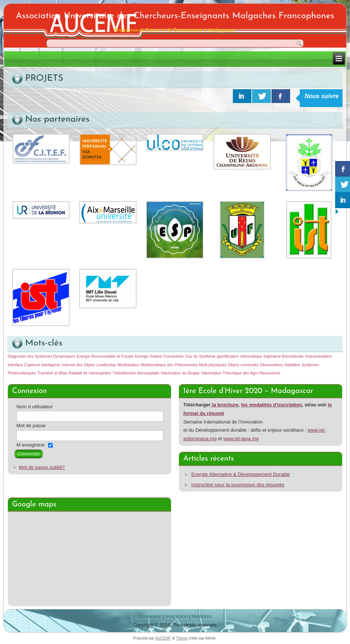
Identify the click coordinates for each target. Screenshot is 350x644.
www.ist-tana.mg (241, 439)
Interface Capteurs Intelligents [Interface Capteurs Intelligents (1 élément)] (34, 365)
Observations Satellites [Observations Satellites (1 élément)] (280, 365)
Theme (182, 638)
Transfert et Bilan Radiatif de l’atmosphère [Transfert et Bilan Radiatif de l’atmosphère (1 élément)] (74, 373)
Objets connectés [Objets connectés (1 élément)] (243, 365)
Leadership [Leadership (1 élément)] (106, 365)
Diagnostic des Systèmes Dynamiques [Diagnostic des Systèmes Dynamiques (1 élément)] (41, 356)
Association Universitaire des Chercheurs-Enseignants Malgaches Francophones (175, 16)
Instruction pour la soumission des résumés (238, 485)
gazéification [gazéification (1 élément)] (228, 356)
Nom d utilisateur (35, 407)
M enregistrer (31, 445)
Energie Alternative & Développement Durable (240, 474)
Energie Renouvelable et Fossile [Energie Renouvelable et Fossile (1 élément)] (105, 356)
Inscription (176, 616)
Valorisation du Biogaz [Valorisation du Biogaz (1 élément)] (180, 373)
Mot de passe (31, 426)
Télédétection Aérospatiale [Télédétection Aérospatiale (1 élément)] (136, 373)
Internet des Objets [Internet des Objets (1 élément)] (78, 365)
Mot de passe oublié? (42, 467)
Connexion (150, 616)
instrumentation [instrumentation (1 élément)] (319, 356)
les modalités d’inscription (272, 405)
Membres (202, 616)
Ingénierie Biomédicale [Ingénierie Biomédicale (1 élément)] (284, 356)
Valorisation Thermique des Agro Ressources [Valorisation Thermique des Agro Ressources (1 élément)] (241, 373)
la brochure (224, 405)
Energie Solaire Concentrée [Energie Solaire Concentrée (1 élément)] (159, 356)
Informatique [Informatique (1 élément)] (251, 356)
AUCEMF (163, 638)
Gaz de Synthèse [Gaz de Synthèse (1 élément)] (200, 356)
